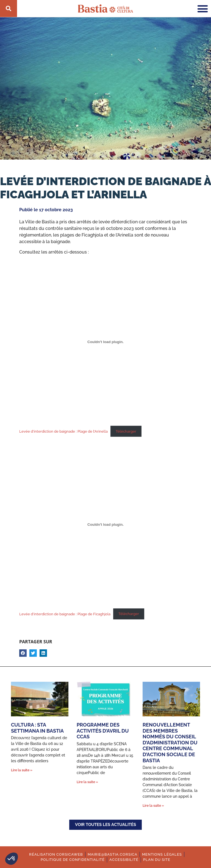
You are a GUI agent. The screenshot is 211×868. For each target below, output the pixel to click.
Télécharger (126, 431)
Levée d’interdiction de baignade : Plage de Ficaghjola (65, 614)
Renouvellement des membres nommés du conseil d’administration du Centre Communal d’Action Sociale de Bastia (170, 743)
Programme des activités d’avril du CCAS (103, 731)
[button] (12, 859)
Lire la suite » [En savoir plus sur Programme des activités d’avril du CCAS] (87, 782)
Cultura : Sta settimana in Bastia (37, 728)
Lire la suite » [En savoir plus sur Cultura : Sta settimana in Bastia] (22, 770)
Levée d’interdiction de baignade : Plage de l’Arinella (63, 431)
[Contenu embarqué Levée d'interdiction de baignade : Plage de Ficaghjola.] (105, 524)
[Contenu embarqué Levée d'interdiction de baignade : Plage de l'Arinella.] (105, 342)
